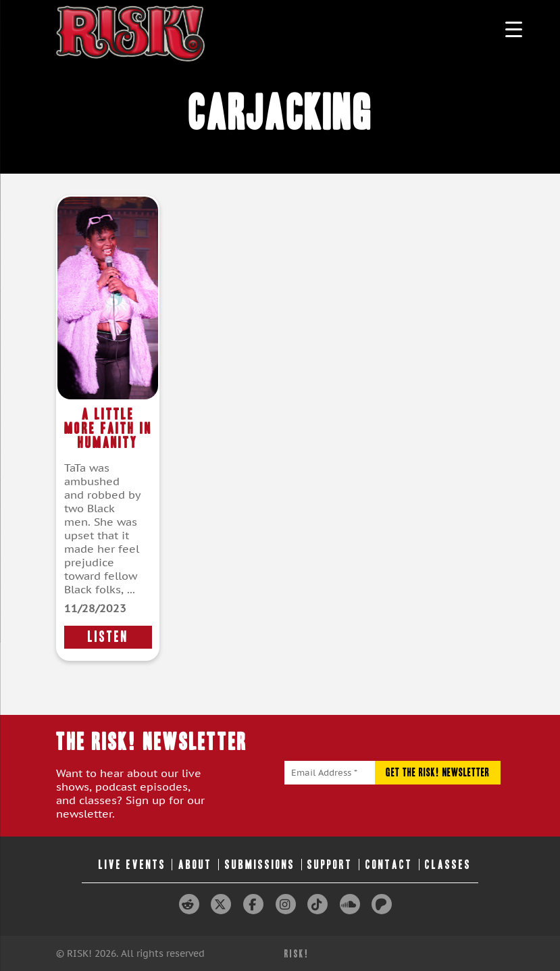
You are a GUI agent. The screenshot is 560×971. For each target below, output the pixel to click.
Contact (389, 865)
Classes (448, 865)
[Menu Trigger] (514, 29)
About (195, 865)
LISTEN (108, 637)
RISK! (297, 954)
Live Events (132, 865)
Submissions (260, 865)
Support (330, 865)
